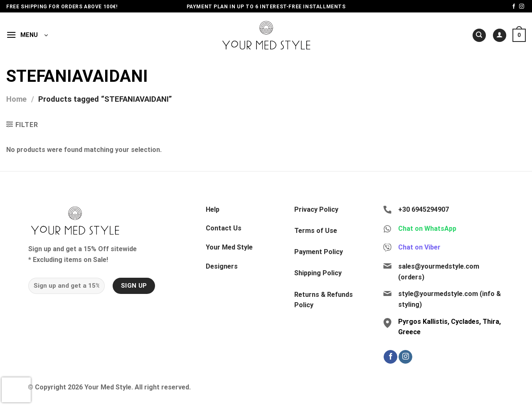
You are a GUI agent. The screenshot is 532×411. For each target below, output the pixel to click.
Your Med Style (229, 247)
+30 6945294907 (424, 209)
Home (16, 99)
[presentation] (16, 390)
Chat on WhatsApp (427, 229)
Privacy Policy (316, 209)
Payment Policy (319, 252)
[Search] (479, 35)
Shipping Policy (318, 273)
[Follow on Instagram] (522, 7)
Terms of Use (316, 231)
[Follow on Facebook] (514, 7)
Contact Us (224, 228)
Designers (222, 266)
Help (213, 209)
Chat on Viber (419, 247)
